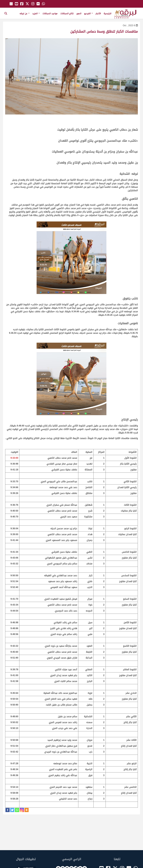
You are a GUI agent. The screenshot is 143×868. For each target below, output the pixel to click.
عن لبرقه (25, 14)
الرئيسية (107, 14)
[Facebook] (8, 810)
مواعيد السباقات (50, 14)
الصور (79, 14)
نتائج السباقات (67, 14)
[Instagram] (22, 810)
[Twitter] (12, 810)
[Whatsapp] (17, 810)
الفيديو (88, 14)
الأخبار (98, 14)
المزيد (36, 14)
